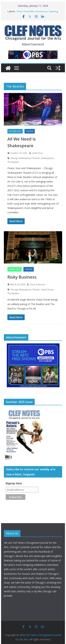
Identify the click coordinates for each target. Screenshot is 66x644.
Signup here (14, 483)
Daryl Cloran (47, 290)
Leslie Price (37, 153)
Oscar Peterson (37, 284)
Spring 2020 (15, 269)
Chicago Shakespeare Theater (25, 158)
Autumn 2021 (15, 131)
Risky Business (22, 277)
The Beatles (13, 162)
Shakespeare (47, 158)
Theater (30, 131)
